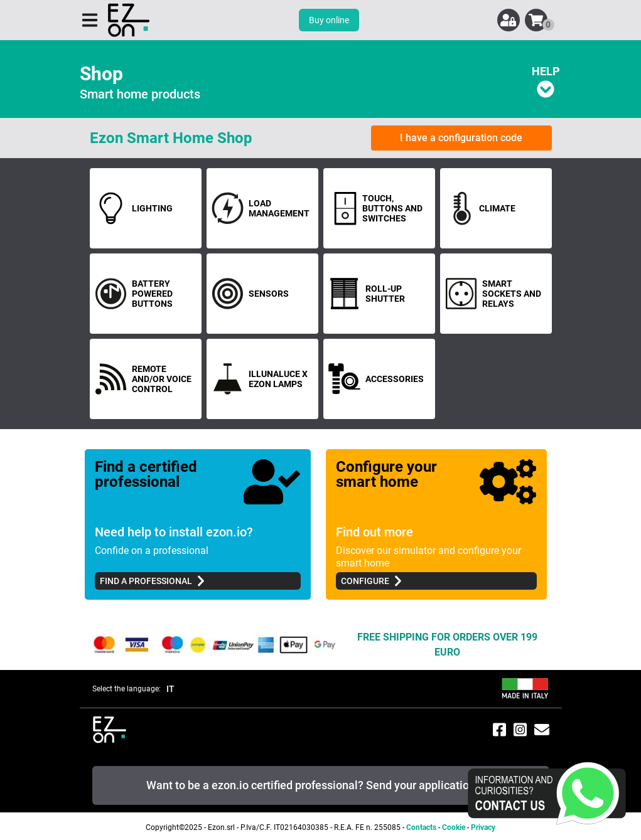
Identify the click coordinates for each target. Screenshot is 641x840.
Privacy (483, 827)
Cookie (454, 827)
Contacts (421, 827)
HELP (546, 81)
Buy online (329, 20)
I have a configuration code (461, 138)
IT (170, 689)
